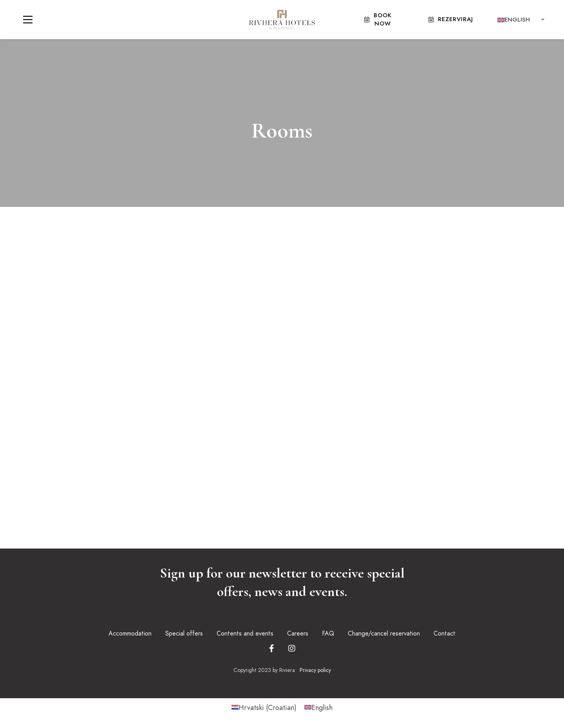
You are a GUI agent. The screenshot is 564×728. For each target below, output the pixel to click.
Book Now (378, 19)
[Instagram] (292, 648)
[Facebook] (272, 648)
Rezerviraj (451, 19)
